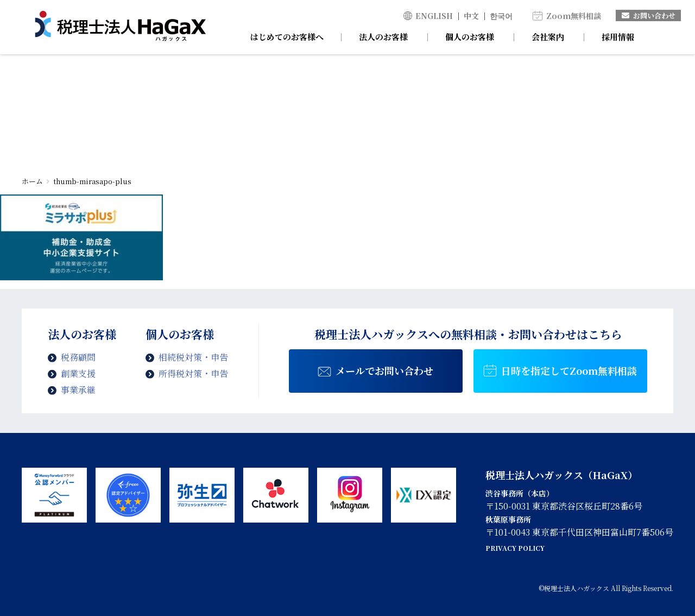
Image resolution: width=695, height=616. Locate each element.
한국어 (501, 16)
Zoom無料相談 (574, 16)
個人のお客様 (470, 37)
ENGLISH (434, 16)
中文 (471, 16)
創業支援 (78, 373)
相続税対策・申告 (193, 357)
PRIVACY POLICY (515, 548)
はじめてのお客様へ (287, 37)
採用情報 (618, 37)
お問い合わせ (649, 15)
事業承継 (78, 390)
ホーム (32, 181)
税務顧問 (78, 357)
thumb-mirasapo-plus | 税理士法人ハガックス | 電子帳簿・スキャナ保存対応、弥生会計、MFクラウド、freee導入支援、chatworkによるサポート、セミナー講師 (120, 27)
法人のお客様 (383, 37)
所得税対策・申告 (193, 373)
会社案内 (548, 37)
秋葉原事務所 (508, 519)
